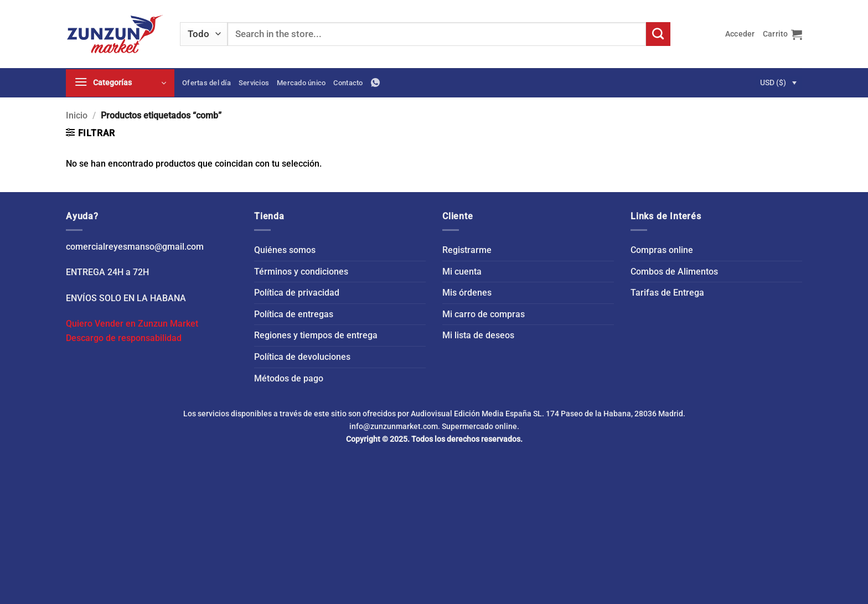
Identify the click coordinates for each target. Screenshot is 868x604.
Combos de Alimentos (674, 272)
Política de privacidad (297, 293)
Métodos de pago (289, 378)
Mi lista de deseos (478, 335)
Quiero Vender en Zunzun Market (132, 324)
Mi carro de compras (484, 314)
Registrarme (467, 250)
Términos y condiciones (301, 272)
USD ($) (773, 82)
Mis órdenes (467, 293)
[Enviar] (658, 34)
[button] (740, 34)
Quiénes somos (285, 250)
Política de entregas (294, 314)
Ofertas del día (206, 83)
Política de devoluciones (302, 357)
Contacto (348, 83)
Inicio (77, 115)
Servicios (254, 83)
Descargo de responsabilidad (124, 338)
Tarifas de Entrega (667, 293)
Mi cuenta (462, 272)
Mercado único (301, 83)
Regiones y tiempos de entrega (316, 335)
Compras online (662, 250)
